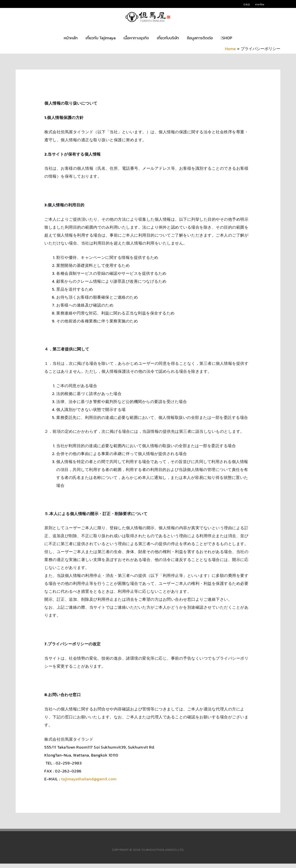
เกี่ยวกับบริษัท (168, 42)
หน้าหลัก (71, 42)
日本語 (247, 5)
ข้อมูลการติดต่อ (200, 42)
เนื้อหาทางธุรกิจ (136, 42)
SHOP (227, 42)
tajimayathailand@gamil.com (89, 783)
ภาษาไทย (260, 5)
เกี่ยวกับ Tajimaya (101, 42)
